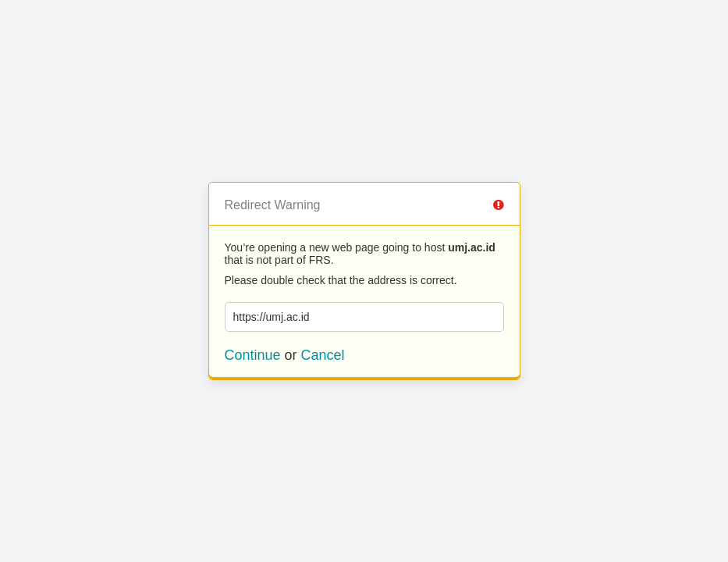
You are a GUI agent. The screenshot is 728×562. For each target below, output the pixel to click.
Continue (253, 355)
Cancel (323, 355)
